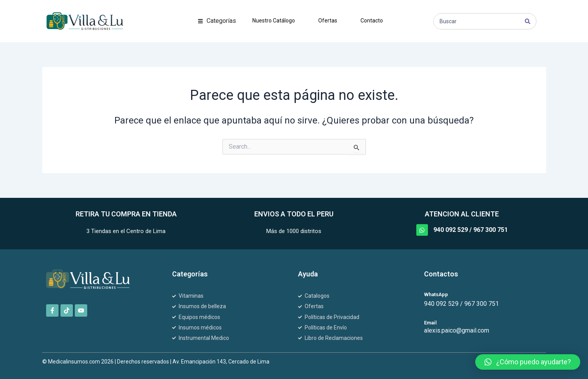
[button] (217, 21)
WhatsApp (436, 294)
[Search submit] (528, 21)
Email (430, 323)
